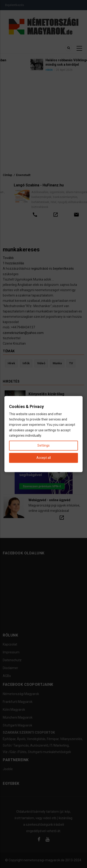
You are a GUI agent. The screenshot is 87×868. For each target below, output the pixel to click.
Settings (43, 445)
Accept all (44, 458)
